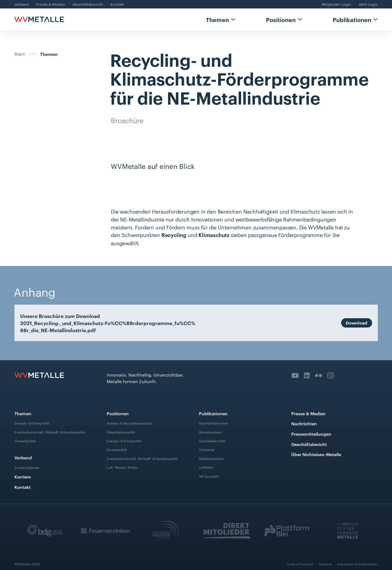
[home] (39, 19)
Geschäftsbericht (88, 4)
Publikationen (352, 19)
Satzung (325, 564)
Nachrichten (304, 423)
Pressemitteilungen (311, 434)
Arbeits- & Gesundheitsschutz (129, 423)
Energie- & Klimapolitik (32, 423)
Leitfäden (206, 467)
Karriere (23, 477)
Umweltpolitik (25, 441)
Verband (22, 4)
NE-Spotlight (209, 476)
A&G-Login (368, 4)
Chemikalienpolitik (121, 432)
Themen (217, 19)
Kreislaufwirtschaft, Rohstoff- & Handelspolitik (50, 432)
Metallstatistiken (211, 458)
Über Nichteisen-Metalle (316, 454)
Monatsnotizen (210, 432)
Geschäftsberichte (213, 423)
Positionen (281, 19)
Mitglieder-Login (336, 4)
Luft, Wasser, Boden (122, 467)
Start (20, 54)
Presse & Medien (51, 4)
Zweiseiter (207, 449)
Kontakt (117, 4)
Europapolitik (117, 449)
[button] (221, 19)
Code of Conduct (300, 564)
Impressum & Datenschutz (358, 564)
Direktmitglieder (27, 467)
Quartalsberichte (212, 441)
